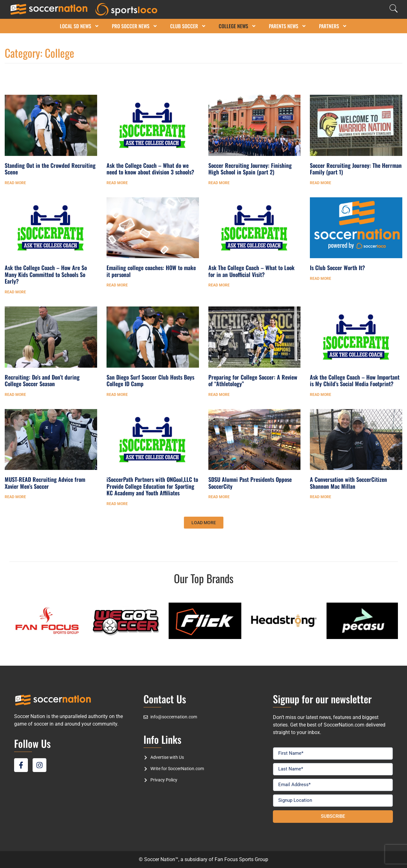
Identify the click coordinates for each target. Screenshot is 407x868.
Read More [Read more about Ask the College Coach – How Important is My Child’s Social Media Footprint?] (321, 395)
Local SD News (80, 26)
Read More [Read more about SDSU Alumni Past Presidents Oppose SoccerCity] (219, 497)
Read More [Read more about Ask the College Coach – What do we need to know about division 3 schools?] (117, 183)
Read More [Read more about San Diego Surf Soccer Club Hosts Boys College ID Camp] (117, 395)
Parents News (288, 26)
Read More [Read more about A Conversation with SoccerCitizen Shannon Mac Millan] (321, 497)
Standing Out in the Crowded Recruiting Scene (50, 169)
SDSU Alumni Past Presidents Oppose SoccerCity (250, 483)
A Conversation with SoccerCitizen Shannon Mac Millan (348, 483)
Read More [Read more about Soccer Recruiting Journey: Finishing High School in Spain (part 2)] (219, 183)
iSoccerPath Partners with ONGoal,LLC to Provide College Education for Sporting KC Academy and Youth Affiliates (152, 486)
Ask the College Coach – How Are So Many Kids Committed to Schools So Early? (46, 274)
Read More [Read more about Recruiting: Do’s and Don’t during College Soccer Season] (15, 395)
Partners (333, 26)
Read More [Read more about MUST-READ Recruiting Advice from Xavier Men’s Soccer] (15, 497)
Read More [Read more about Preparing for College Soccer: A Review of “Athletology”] (219, 395)
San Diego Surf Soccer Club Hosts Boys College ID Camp (150, 381)
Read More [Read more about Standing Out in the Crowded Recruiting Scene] (15, 183)
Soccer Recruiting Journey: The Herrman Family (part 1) (356, 169)
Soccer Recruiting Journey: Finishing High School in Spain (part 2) (250, 169)
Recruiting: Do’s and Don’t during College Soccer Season (42, 381)
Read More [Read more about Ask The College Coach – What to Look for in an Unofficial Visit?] (219, 285)
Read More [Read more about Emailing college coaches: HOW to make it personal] (117, 285)
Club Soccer (188, 26)
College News (237, 26)
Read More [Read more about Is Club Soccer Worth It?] (321, 279)
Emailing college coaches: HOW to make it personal (151, 271)
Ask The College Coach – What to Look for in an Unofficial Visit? (251, 271)
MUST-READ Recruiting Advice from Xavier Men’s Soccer (45, 483)
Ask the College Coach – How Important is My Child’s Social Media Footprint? (355, 381)
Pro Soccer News (135, 26)
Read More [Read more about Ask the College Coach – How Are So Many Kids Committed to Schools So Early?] (15, 292)
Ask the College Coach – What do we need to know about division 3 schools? (150, 169)
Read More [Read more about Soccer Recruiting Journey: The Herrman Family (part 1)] (321, 183)
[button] (204, 523)
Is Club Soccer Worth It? (337, 268)
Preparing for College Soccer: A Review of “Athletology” (253, 381)
